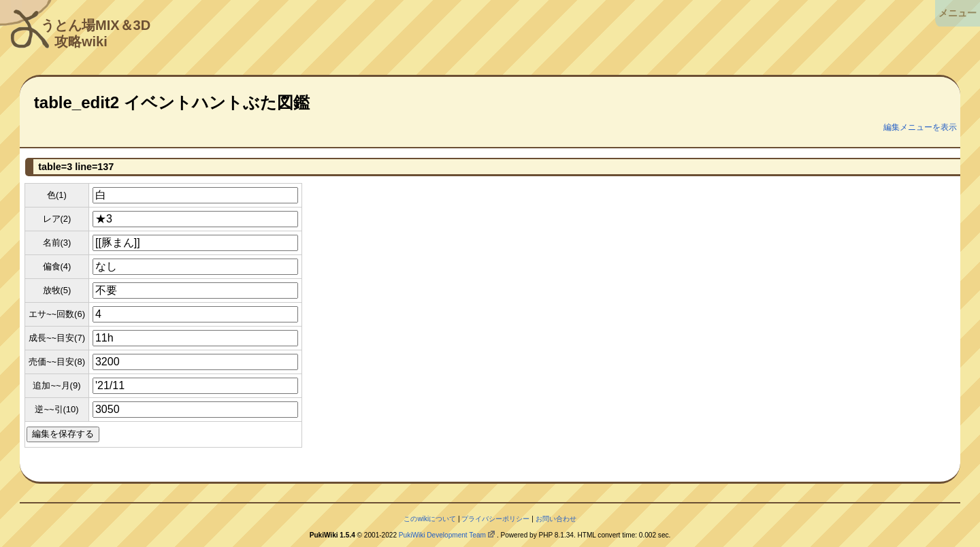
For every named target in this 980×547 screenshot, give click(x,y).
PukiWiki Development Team (442, 535)
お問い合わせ (556, 519)
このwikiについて (430, 519)
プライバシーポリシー (495, 519)
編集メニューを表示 (920, 127)
